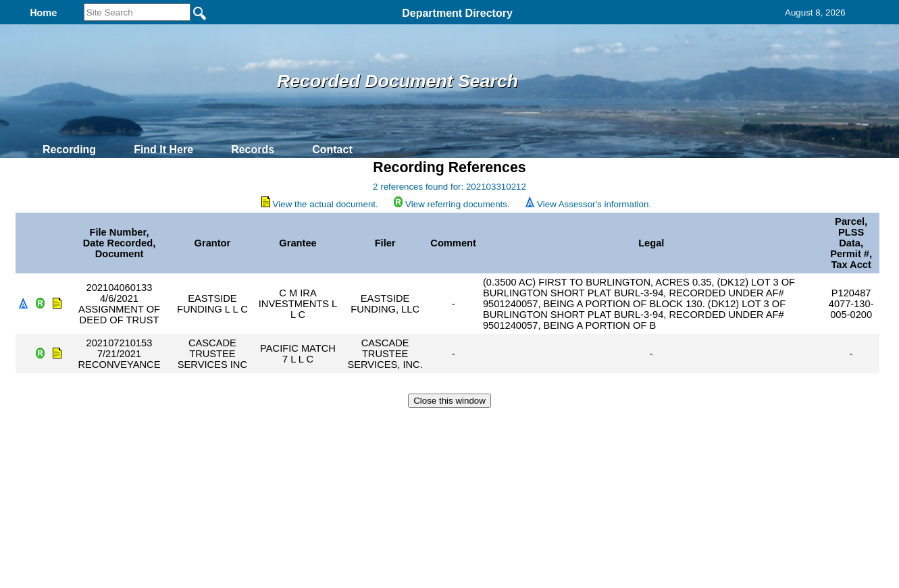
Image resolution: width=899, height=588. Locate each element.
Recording (69, 150)
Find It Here (163, 150)
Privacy (444, 425)
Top (225, 425)
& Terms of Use (494, 425)
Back (266, 425)
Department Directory (457, 13)
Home (318, 425)
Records (253, 150)
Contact (332, 150)
